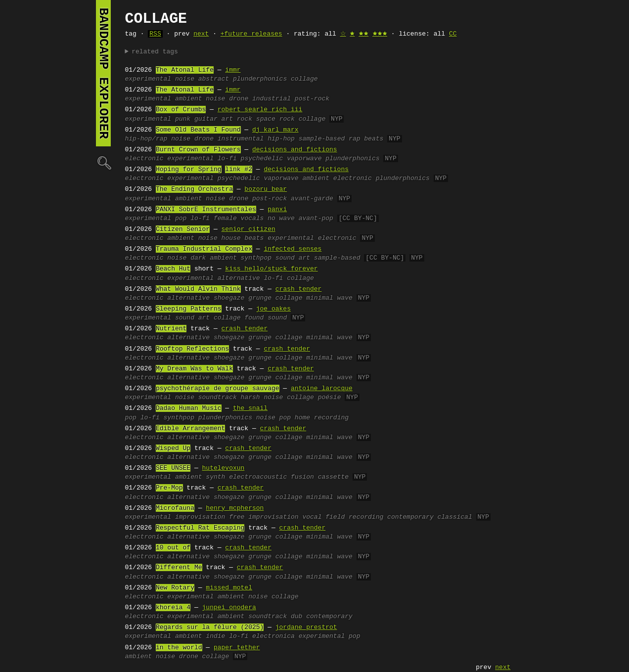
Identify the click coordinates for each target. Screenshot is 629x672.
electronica (273, 636)
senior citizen (248, 229)
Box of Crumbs (181, 110)
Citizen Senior (183, 229)
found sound (266, 318)
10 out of (173, 548)
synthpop (256, 258)
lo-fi (227, 159)
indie (215, 636)
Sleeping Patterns (189, 309)
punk (183, 119)
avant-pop (316, 219)
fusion (302, 477)
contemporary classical (430, 517)
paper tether (237, 648)
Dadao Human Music (189, 408)
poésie (330, 398)
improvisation (200, 517)
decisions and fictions (295, 150)
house (231, 238)
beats (254, 238)
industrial (271, 99)
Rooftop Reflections (192, 349)
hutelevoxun (224, 468)
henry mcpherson (235, 508)
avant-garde (312, 199)
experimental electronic (312, 238)
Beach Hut (173, 269)
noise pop (273, 418)
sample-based (322, 139)
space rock (275, 119)
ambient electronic (337, 179)
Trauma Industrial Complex (204, 249)
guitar (206, 119)
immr (233, 70)
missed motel (229, 588)
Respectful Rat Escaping (200, 528)
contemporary (329, 617)
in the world (179, 648)
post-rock (312, 99)
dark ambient (214, 258)
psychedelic (262, 159)
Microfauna (175, 508)
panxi (277, 210)
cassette (333, 477)
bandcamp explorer (103, 73)
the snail (250, 408)
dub (296, 617)
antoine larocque (322, 389)
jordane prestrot (306, 627)
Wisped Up (173, 448)
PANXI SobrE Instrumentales (206, 210)
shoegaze (229, 298)
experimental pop (330, 636)
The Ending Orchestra (194, 189)
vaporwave (304, 159)
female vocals (239, 219)
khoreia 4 (173, 608)
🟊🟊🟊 (380, 34)
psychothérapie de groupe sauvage (218, 389)
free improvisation (264, 517)
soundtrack (218, 398)
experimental (148, 79)
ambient (189, 99)
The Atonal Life (185, 70)
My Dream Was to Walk (194, 369)
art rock (237, 119)
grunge (260, 298)
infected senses (292, 249)
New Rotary (175, 588)
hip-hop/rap (146, 139)
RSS (155, 34)
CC (453, 34)
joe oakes (273, 309)
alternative (239, 278)
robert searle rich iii (260, 110)
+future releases (251, 34)
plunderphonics (260, 79)
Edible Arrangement (190, 429)
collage (304, 79)
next (201, 34)
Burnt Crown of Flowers (198, 150)
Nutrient (171, 329)
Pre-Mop (169, 488)
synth (215, 477)
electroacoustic (258, 477)
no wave (281, 219)
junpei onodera (229, 608)
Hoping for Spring (189, 170)
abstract (214, 79)
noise (185, 79)
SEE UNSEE (173, 468)
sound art (293, 258)
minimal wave (329, 298)
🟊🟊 (363, 34)
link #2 (239, 170)
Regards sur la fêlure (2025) (210, 627)
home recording (322, 418)
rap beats (366, 139)
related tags (155, 52)
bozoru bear (266, 189)
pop (181, 219)
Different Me (179, 568)
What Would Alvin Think (198, 289)
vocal (312, 517)
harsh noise (262, 398)
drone (239, 99)
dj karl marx (275, 130)
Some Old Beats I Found (198, 130)
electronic (144, 159)
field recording (354, 517)
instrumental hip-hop (256, 139)
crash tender (299, 289)
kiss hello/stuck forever (271, 269)
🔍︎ (103, 162)
